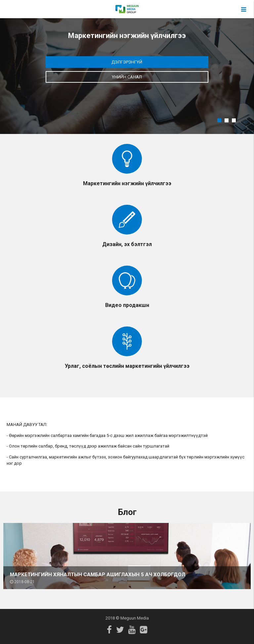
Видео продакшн (127, 305)
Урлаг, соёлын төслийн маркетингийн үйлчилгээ (127, 366)
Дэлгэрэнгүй (127, 62)
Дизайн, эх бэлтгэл (127, 244)
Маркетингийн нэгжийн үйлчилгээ (127, 183)
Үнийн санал (127, 77)
